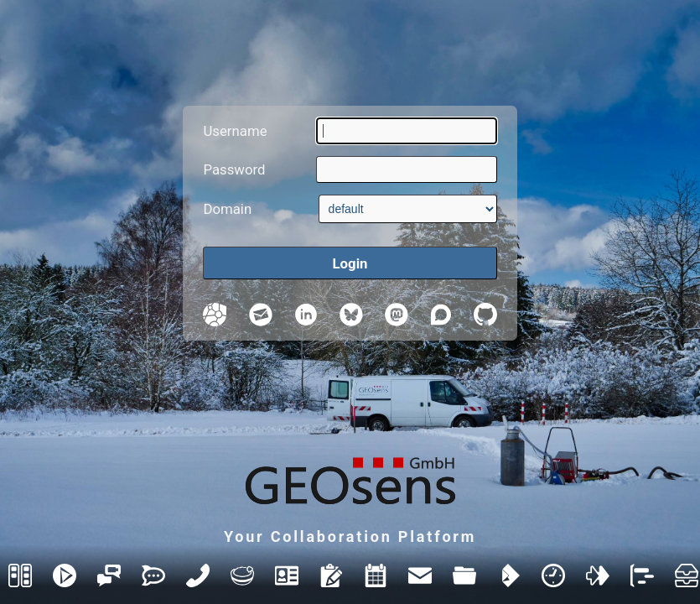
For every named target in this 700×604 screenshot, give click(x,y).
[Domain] (408, 209)
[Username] (406, 131)
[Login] (350, 263)
